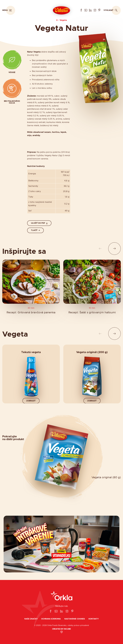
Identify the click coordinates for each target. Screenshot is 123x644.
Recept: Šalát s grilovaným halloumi (92, 312)
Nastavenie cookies (75, 619)
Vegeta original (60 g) (106, 477)
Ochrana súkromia (51, 619)
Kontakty (94, 619)
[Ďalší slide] (115, 249)
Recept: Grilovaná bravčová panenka (31, 312)
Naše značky (31, 619)
